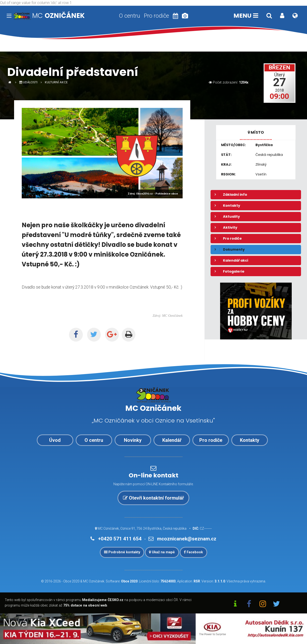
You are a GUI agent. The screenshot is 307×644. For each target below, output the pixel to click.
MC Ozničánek (94, 581)
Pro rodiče (156, 16)
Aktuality (231, 216)
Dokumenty (234, 249)
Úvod (55, 440)
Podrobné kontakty (122, 552)
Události (28, 82)
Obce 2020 (71, 581)
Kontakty (232, 206)
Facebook (193, 552)
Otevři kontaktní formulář (153, 498)
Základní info (235, 195)
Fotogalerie (234, 271)
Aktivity (230, 227)
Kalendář (172, 440)
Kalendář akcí (236, 260)
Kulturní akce (56, 82)
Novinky (133, 440)
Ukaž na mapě (162, 552)
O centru (130, 16)
